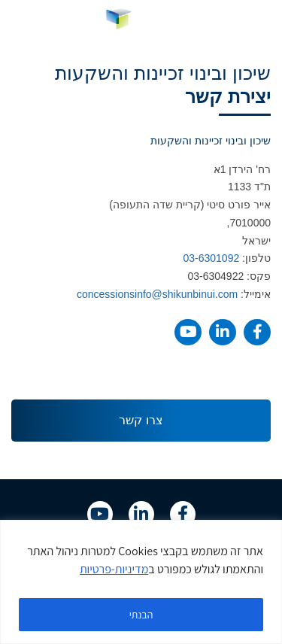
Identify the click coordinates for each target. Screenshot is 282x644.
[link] (141, 22)
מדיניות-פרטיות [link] (114, 569)
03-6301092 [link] (211, 258)
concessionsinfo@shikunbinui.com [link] (157, 294)
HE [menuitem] (23, 21)
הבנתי (141, 615)
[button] (260, 22)
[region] (141, 582)
